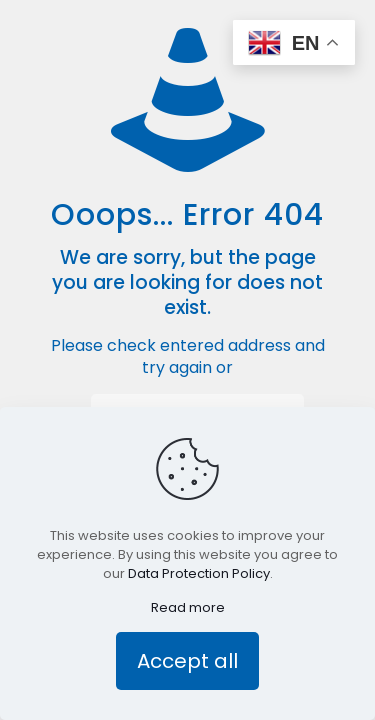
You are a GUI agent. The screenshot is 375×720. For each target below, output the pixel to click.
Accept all (187, 661)
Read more (188, 607)
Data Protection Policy (199, 573)
